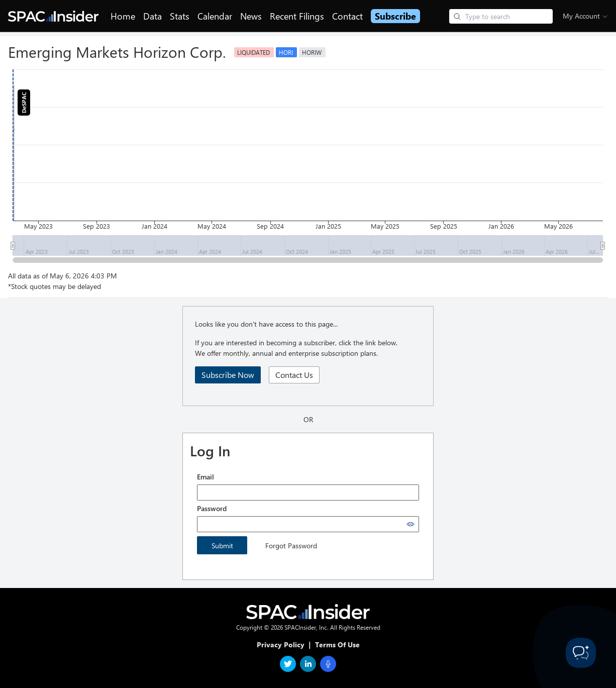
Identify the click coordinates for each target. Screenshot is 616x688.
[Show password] (410, 524)
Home (123, 16)
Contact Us (294, 375)
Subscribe (395, 16)
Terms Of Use (337, 645)
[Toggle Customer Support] (581, 653)
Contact (347, 16)
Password (212, 508)
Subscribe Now (228, 375)
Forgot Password (291, 546)
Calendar (215, 16)
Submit (222, 546)
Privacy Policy (281, 645)
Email (206, 477)
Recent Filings (297, 16)
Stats (180, 16)
